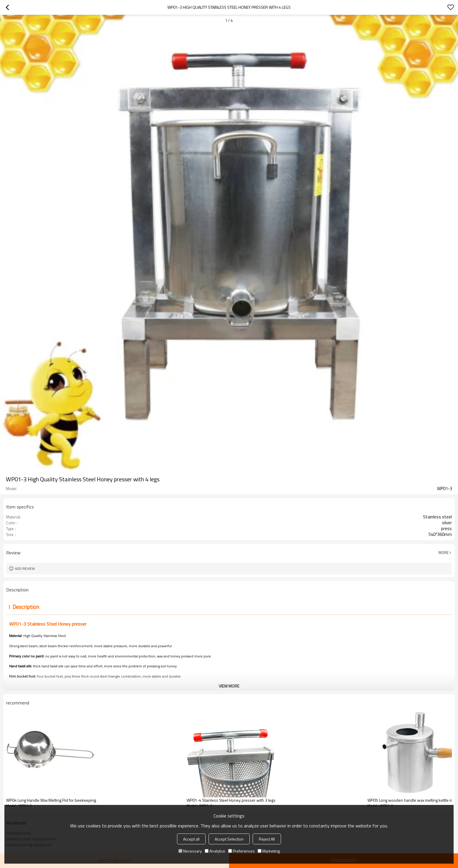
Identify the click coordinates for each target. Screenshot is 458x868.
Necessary (190, 851)
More (444, 553)
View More (229, 686)
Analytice (215, 851)
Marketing (269, 851)
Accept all (191, 839)
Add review (25, 568)
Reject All (267, 839)
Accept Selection (229, 839)
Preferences (241, 851)
